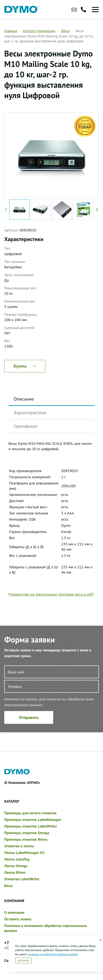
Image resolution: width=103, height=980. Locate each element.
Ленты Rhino (15, 872)
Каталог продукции (39, 31)
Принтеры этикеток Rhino (26, 839)
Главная (11, 31)
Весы (65, 31)
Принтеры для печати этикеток (30, 813)
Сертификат (26, 426)
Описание (24, 399)
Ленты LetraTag (17, 859)
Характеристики (30, 412)
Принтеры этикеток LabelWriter (31, 826)
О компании (14, 912)
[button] (96, 210)
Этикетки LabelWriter (22, 879)
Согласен (23, 961)
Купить (25, 366)
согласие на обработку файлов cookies (53, 954)
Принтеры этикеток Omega (27, 833)
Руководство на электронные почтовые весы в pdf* (51, 594)
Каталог (12, 801)
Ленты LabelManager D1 (25, 853)
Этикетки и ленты (19, 846)
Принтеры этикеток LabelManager (33, 820)
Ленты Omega (16, 866)
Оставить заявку (18, 919)
